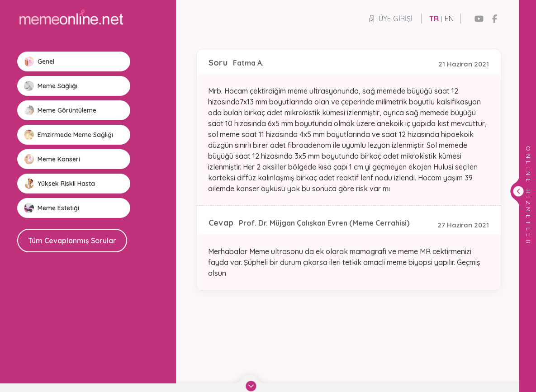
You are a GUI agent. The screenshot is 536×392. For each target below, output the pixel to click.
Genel (39, 61)
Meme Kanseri (52, 159)
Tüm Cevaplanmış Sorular (72, 241)
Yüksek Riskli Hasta (59, 184)
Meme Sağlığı (51, 86)
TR (434, 19)
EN (449, 19)
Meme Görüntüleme (60, 110)
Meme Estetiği (52, 208)
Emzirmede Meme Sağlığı (69, 135)
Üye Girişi (391, 19)
